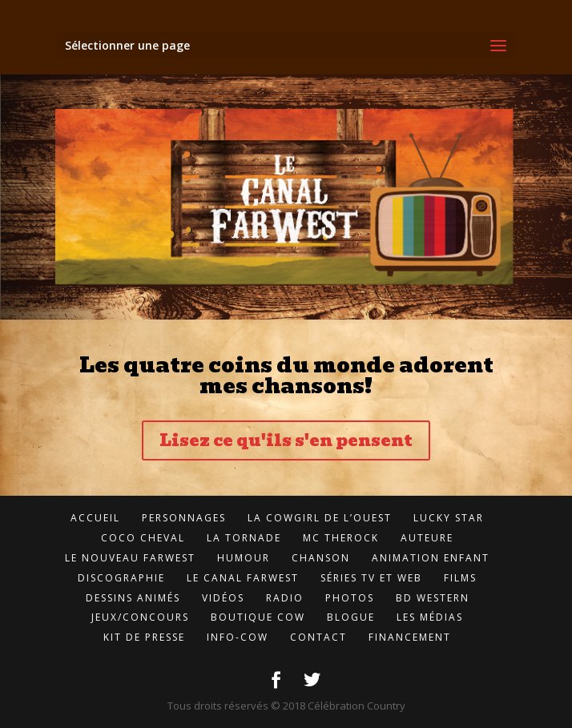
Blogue (351, 617)
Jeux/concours (140, 617)
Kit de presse (144, 637)
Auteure (427, 538)
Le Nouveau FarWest (130, 558)
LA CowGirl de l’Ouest (320, 518)
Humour (244, 558)
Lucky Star (449, 518)
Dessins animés (133, 598)
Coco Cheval (143, 538)
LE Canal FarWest (243, 578)
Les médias (430, 617)
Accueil (95, 518)
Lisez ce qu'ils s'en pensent (286, 440)
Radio (285, 598)
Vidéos (223, 598)
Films (460, 578)
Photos (350, 598)
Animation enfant (431, 558)
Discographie (121, 578)
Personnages (184, 518)
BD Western (433, 598)
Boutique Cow (258, 617)
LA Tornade (244, 538)
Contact (318, 637)
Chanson (321, 558)
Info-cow (238, 637)
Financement (410, 637)
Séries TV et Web (371, 578)
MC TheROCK (341, 538)
